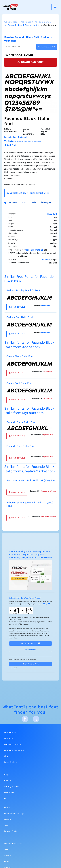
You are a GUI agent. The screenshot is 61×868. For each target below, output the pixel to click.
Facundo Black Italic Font (21, 422)
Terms (7, 850)
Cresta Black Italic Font (20, 356)
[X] (36, 719)
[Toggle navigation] (55, 7)
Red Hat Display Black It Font (23, 291)
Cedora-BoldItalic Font (20, 317)
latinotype (46, 203)
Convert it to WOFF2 (31, 664)
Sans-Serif (52, 214)
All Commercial (44, 22)
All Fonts (26, 22)
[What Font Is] (10, 7)
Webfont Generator (13, 844)
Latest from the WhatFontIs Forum (25, 598)
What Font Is (10, 733)
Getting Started (11, 787)
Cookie (7, 856)
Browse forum (30, 650)
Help (6, 775)
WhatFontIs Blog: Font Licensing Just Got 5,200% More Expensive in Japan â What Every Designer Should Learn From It (30, 555)
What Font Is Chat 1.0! (14, 750)
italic (34, 203)
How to (7, 781)
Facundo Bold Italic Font (21, 446)
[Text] (20, 47)
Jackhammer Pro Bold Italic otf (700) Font (31, 481)
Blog (6, 756)
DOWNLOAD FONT (31, 62)
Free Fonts (9, 793)
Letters (7, 819)
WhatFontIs (11, 22)
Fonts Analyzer (11, 762)
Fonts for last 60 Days (14, 814)
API (6, 798)
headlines (29, 250)
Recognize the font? (30, 643)
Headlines (46, 260)
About (7, 862)
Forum (7, 808)
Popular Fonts (11, 831)
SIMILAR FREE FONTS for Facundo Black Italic (28, 193)
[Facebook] (25, 719)
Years (7, 825)
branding (39, 250)
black (24, 203)
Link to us (9, 739)
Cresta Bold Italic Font (19, 383)
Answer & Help (44, 604)
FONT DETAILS (17, 307)
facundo (13, 203)
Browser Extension (13, 745)
